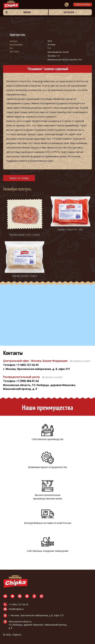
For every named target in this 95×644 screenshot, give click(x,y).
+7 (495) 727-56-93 (18, 604)
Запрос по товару (19, 178)
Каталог (69, 12)
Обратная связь (83, 4)
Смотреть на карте (81, 361)
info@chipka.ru (16, 609)
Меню (27, 12)
